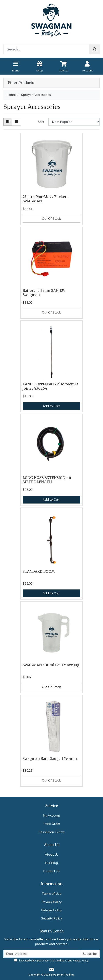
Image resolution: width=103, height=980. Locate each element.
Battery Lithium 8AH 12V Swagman (44, 293)
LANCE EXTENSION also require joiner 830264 (51, 386)
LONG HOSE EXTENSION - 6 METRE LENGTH (47, 480)
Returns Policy (51, 910)
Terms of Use (51, 894)
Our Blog (51, 863)
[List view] (16, 122)
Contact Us (51, 871)
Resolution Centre (52, 832)
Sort (41, 122)
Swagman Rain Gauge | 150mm (50, 759)
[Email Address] (42, 954)
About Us (52, 855)
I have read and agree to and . (52, 960)
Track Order (51, 824)
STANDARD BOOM (39, 571)
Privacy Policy (52, 902)
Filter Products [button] (21, 83)
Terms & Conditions (56, 961)
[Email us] (51, 969)
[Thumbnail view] (8, 122)
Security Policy (51, 918)
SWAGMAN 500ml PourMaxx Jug (51, 665)
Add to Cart (51, 406)
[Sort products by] (74, 122)
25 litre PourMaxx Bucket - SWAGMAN (46, 199)
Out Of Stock (51, 219)
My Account (51, 815)
